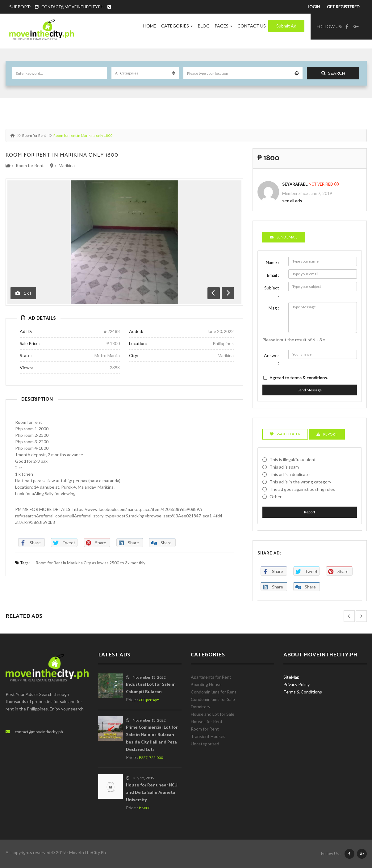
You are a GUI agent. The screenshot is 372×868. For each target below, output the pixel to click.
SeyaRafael (295, 185)
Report (310, 512)
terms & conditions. (309, 378)
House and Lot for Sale (213, 714)
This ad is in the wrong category (300, 482)
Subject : (272, 291)
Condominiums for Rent (214, 692)
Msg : (274, 308)
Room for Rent (34, 135)
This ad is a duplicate (290, 474)
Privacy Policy (297, 684)
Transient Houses (208, 736)
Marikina (67, 165)
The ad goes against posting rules (302, 489)
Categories (177, 26)
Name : (272, 262)
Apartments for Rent (211, 677)
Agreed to (299, 378)
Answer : (272, 359)
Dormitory (201, 707)
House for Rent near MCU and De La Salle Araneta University (152, 793)
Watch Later (285, 434)
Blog (204, 26)
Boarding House (206, 684)
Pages (224, 26)
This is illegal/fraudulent (293, 459)
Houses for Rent (207, 721)
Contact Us (252, 26)
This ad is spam (284, 467)
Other (276, 497)
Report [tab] (327, 434)
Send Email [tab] (284, 237)
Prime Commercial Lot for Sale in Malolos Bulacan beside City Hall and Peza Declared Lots (152, 739)
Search (333, 73)
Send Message (310, 390)
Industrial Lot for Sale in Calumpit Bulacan (151, 688)
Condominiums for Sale (213, 699)
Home (150, 26)
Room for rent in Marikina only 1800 (62, 155)
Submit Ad (286, 26)
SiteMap (291, 677)
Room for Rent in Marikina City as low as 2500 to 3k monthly (91, 563)
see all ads (292, 201)
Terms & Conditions (303, 692)
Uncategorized (205, 744)
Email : (273, 275)
